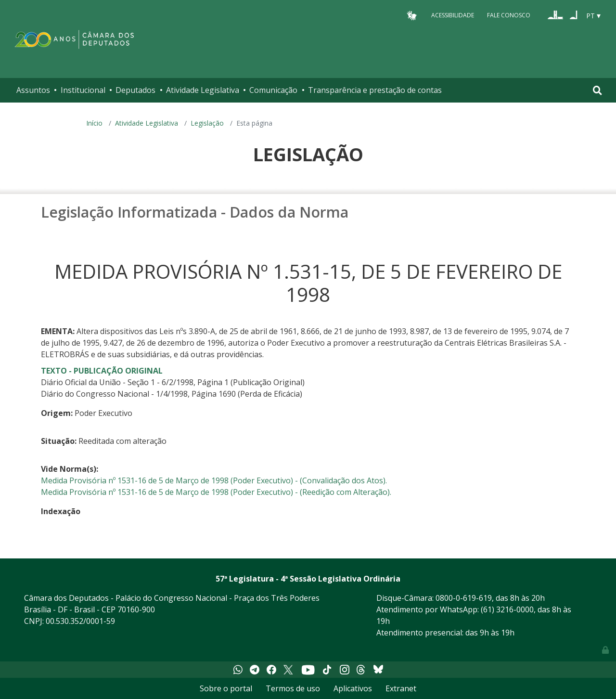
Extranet (401, 688)
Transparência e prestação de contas (375, 90)
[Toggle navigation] (597, 90)
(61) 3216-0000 (507, 609)
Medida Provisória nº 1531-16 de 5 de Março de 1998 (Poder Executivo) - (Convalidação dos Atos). (214, 480)
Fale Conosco (509, 15)
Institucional (83, 90)
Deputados (135, 90)
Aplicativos (353, 688)
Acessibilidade (453, 15)
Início (94, 123)
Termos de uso (293, 688)
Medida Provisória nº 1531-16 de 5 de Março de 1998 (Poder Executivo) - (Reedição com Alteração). (216, 492)
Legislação (207, 123)
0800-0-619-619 (464, 598)
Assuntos (33, 90)
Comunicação (273, 90)
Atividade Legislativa (203, 90)
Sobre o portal (226, 688)
